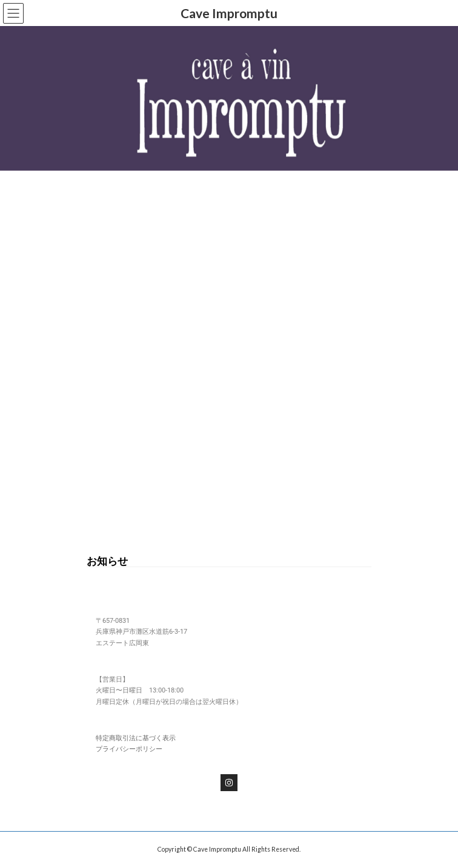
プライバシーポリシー (129, 749)
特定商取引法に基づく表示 (136, 738)
